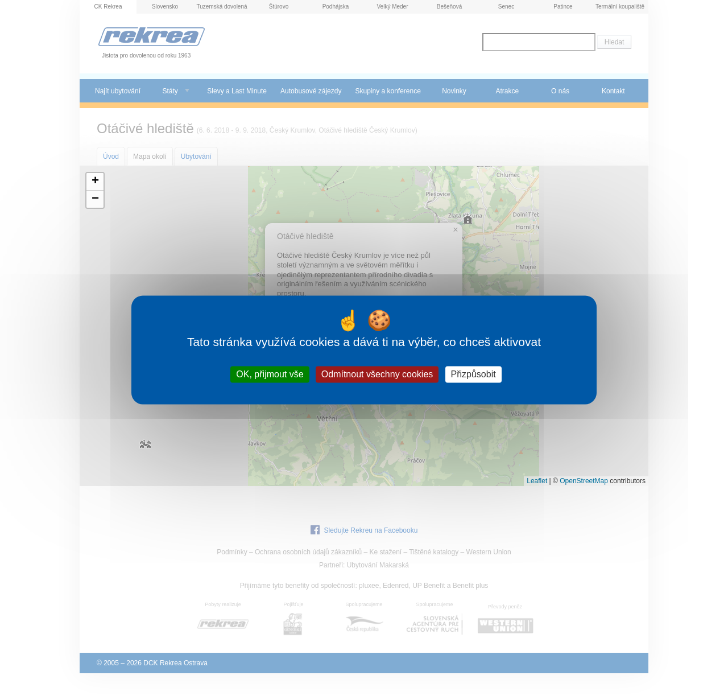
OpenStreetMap (584, 481)
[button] (95, 182)
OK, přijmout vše (270, 374)
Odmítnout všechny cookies (377, 374)
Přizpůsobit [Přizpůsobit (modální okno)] (473, 374)
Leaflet (537, 481)
